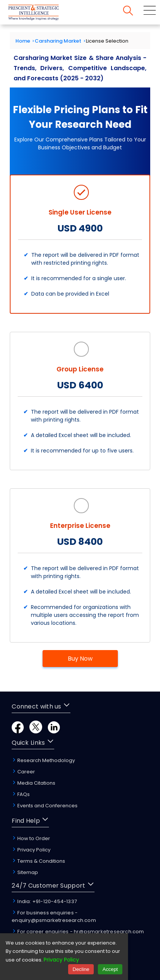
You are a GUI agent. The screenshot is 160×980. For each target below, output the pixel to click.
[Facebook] (18, 731)
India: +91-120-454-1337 (44, 901)
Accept (110, 969)
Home (23, 41)
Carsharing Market (58, 41)
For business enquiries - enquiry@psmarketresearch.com (54, 916)
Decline (81, 969)
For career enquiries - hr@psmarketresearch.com (78, 932)
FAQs (21, 794)
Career (23, 772)
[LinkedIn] (54, 731)
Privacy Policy (31, 850)
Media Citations (34, 783)
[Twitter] (36, 731)
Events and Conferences (45, 806)
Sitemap (25, 872)
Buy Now (80, 659)
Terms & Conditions (38, 861)
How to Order (31, 838)
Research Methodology (43, 760)
